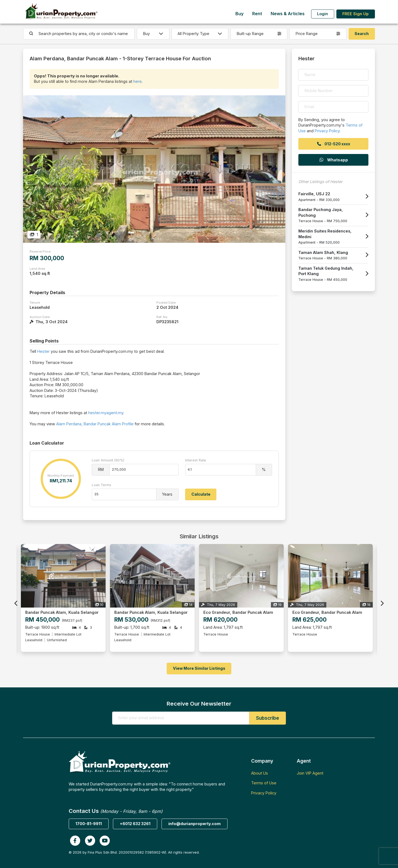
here (138, 81)
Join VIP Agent (310, 773)
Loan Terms (102, 485)
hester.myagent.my (106, 413)
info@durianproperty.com (195, 824)
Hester (43, 351)
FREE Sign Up (356, 14)
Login (323, 14)
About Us (260, 773)
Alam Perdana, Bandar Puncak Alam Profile (95, 424)
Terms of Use (264, 783)
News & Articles (288, 14)
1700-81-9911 (89, 824)
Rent (257, 14)
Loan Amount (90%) (108, 460)
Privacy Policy (327, 131)
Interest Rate (196, 460)
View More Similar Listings (199, 668)
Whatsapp (333, 160)
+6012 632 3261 (135, 824)
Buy (239, 14)
